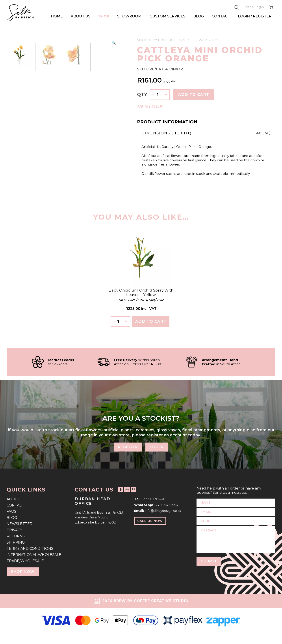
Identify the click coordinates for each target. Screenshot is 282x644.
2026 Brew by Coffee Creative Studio (145, 601)
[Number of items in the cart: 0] (271, 7)
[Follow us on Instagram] (127, 490)
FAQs (11, 511)
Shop (104, 16)
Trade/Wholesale (25, 561)
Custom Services (167, 16)
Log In (157, 447)
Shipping (16, 542)
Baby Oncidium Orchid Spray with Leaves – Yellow (141, 292)
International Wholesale (34, 555)
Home (57, 16)
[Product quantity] (159, 95)
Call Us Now (150, 521)
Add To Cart (151, 321)
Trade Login (254, 7)
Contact (221, 16)
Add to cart (194, 94)
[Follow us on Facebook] (121, 490)
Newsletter (19, 524)
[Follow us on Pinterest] (133, 490)
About (13, 499)
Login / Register (255, 16)
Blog (199, 16)
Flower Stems (206, 40)
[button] (114, 43)
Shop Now (23, 572)
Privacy (14, 530)
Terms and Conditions (30, 549)
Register (128, 447)
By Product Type (169, 40)
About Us (81, 16)
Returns (16, 536)
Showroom (129, 16)
